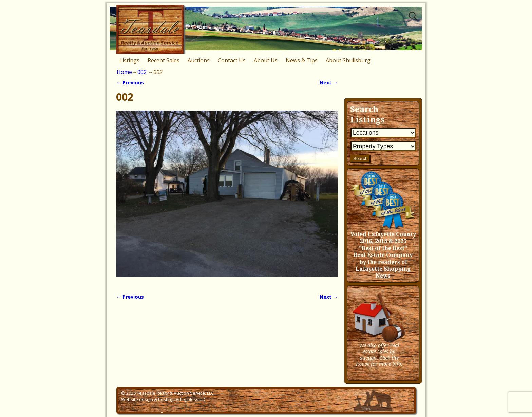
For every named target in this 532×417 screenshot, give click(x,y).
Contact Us (232, 60)
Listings (129, 60)
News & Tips (302, 60)
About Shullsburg (348, 60)
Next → (329, 83)
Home (124, 72)
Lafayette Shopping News (383, 272)
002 (142, 72)
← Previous (130, 83)
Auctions (199, 60)
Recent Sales (164, 60)
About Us (266, 60)
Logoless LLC (193, 399)
